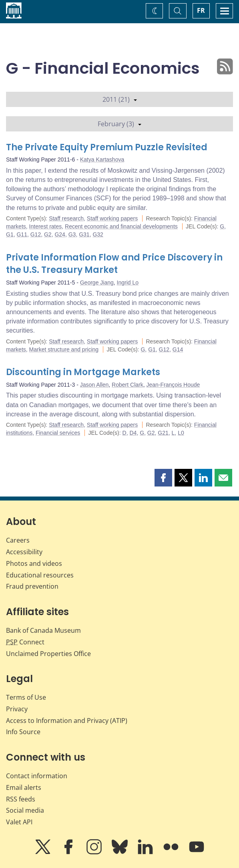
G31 (84, 234)
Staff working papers (112, 218)
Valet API (19, 822)
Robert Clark (128, 385)
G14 (178, 349)
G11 (22, 234)
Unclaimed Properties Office (48, 654)
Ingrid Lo (128, 283)
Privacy (17, 709)
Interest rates (46, 226)
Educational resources (40, 575)
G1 (10, 234)
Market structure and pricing (64, 349)
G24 (60, 234)
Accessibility (24, 552)
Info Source (23, 732)
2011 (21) (120, 99)
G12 (36, 234)
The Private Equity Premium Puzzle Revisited (107, 147)
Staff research (66, 218)
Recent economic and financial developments (121, 226)
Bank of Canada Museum (43, 630)
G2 (48, 234)
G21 (163, 433)
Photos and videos (34, 563)
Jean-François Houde (173, 385)
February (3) (119, 124)
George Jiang (97, 283)
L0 (181, 433)
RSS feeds (21, 799)
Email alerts (24, 787)
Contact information (37, 776)
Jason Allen (94, 385)
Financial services (58, 433)
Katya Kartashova (102, 159)
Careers (18, 540)
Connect (25, 642)
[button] (163, 478)
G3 (72, 234)
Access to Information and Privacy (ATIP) (67, 721)
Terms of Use (26, 697)
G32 (98, 234)
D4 (133, 433)
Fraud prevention (32, 586)
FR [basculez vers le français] (201, 10)
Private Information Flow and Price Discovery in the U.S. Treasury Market (114, 264)
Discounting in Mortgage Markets (83, 372)
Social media (25, 810)
